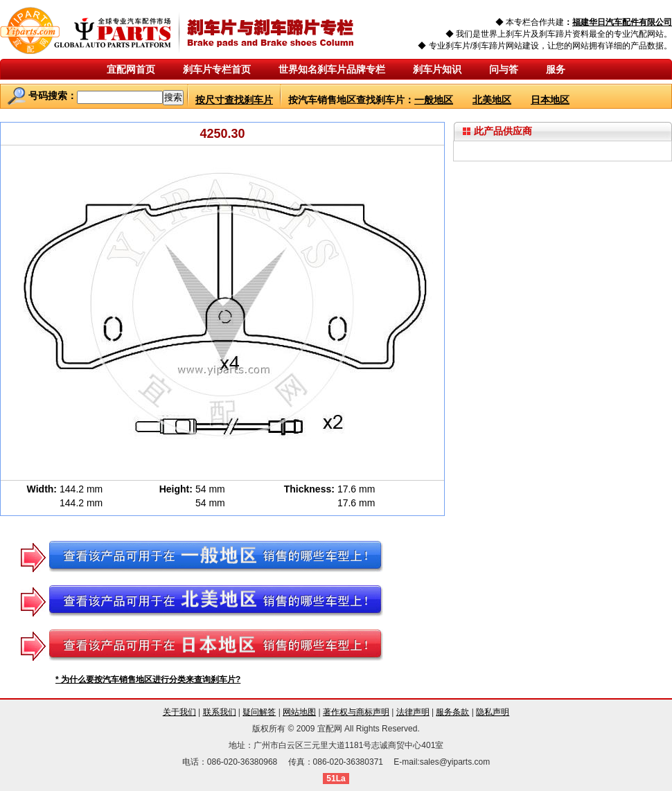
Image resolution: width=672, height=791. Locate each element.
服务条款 (452, 712)
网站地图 (299, 712)
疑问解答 (259, 712)
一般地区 (434, 100)
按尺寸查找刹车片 (234, 100)
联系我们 (220, 712)
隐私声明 (493, 712)
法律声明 (413, 712)
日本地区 (550, 100)
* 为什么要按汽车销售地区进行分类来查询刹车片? (148, 679)
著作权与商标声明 (356, 712)
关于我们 (179, 712)
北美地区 (492, 100)
